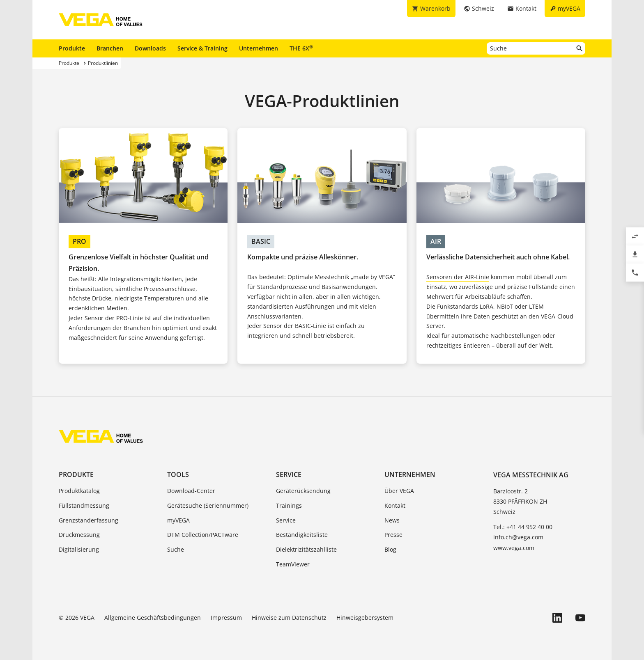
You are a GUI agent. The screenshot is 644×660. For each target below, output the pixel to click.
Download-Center (191, 491)
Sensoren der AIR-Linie (458, 277)
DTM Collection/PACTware (203, 535)
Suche (176, 549)
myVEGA (178, 520)
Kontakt (395, 505)
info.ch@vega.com (518, 537)
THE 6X (301, 48)
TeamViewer (293, 564)
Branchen (110, 48)
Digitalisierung (79, 549)
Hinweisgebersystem (365, 618)
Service (289, 474)
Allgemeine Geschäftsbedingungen (153, 618)
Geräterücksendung (303, 491)
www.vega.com (514, 548)
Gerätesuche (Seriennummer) (208, 505)
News (392, 520)
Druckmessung (79, 535)
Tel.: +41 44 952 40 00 (523, 527)
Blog (390, 549)
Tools (178, 474)
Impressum (226, 618)
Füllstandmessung (84, 505)
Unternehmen (259, 48)
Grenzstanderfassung (89, 520)
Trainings (289, 505)
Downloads (150, 48)
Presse (393, 535)
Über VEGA (399, 491)
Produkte (72, 48)
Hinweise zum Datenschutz (289, 618)
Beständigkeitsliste (302, 535)
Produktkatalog (79, 491)
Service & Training (202, 48)
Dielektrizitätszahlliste (306, 549)
